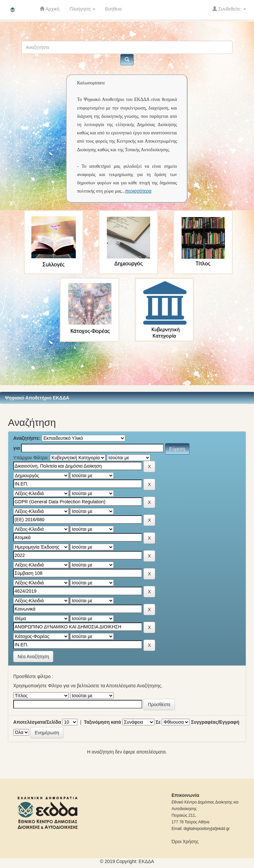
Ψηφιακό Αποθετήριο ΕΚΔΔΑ (37, 398)
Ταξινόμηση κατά (103, 722)
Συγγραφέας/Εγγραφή (215, 722)
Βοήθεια (113, 9)
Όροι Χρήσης (185, 842)
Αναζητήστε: (27, 438)
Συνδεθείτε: (229, 9)
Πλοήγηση (82, 9)
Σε (158, 722)
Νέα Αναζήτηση (33, 657)
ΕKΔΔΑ (146, 861)
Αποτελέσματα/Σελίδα (37, 722)
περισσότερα (138, 191)
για (17, 448)
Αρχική (50, 9)
